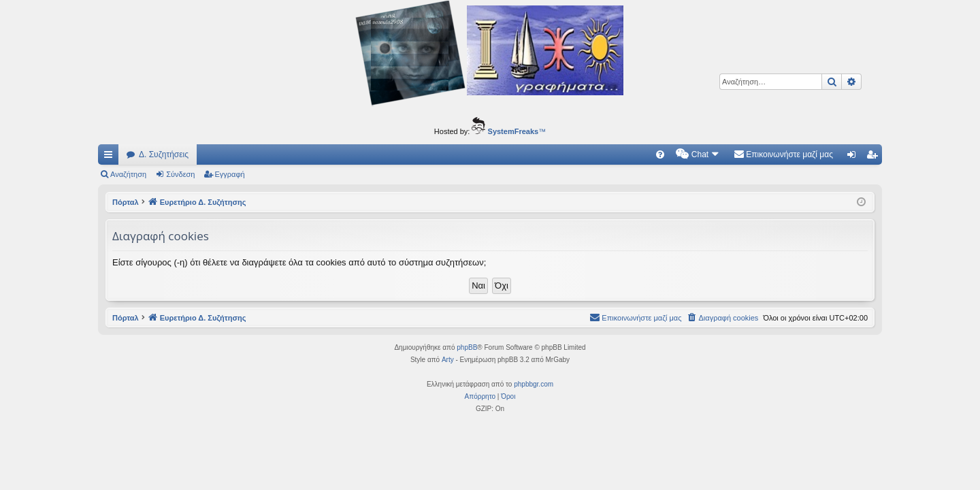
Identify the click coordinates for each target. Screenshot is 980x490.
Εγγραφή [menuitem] (875, 157)
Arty (448, 360)
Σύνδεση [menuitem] (854, 157)
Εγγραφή (230, 174)
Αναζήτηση (128, 174)
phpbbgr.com (534, 384)
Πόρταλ (126, 202)
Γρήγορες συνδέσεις (111, 157)
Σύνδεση (180, 174)
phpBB (467, 347)
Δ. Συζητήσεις (164, 154)
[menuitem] (660, 154)
